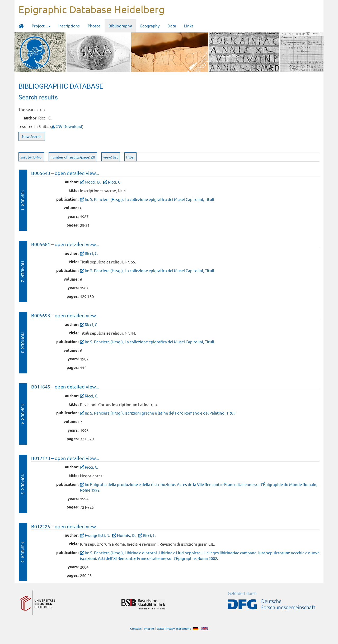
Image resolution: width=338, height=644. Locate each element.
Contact (136, 628)
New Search (32, 136)
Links (189, 26)
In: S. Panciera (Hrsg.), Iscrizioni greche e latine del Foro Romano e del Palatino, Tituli (160, 413)
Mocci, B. (93, 182)
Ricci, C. (115, 182)
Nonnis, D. (126, 535)
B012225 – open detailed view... (65, 526)
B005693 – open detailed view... (65, 315)
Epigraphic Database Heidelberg (91, 9)
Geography (150, 26)
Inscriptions (69, 26)
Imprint (149, 628)
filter (130, 157)
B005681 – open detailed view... (65, 244)
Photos (94, 26)
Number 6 (23, 552)
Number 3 (23, 343)
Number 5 (23, 484)
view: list (111, 157)
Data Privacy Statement (174, 628)
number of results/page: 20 (73, 157)
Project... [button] (41, 26)
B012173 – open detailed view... (65, 458)
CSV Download (67, 126)
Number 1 (23, 200)
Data (172, 26)
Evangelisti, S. (97, 535)
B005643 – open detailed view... (65, 173)
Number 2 (23, 271)
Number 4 (23, 414)
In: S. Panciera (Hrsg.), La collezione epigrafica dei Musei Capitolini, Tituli (149, 199)
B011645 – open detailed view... (65, 386)
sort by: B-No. (31, 157)
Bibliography (120, 26)
